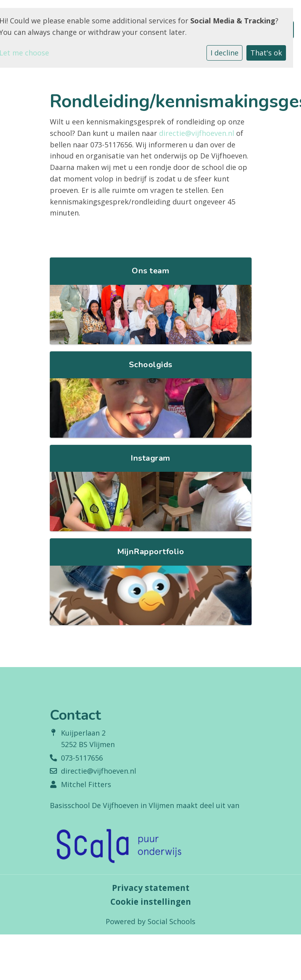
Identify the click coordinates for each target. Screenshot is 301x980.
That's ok (266, 53)
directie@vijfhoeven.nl (197, 133)
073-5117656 (82, 758)
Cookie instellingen (151, 902)
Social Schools (171, 921)
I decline (224, 53)
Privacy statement (151, 888)
